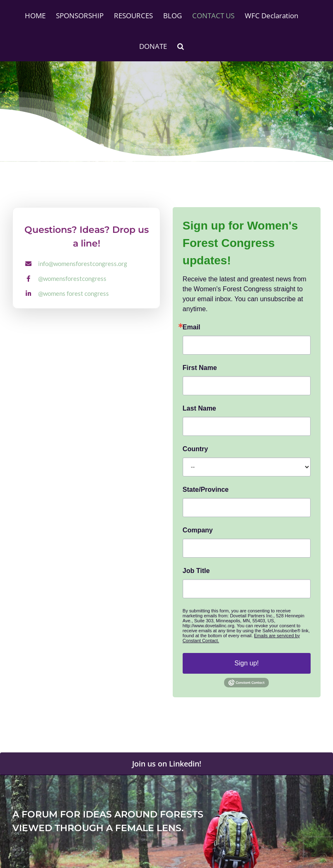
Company (198, 530)
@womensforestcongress (72, 278)
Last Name (199, 409)
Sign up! (247, 663)
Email (192, 327)
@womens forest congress (74, 293)
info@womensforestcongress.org (83, 264)
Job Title (196, 571)
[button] (181, 46)
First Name (200, 368)
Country (195, 449)
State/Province (206, 490)
